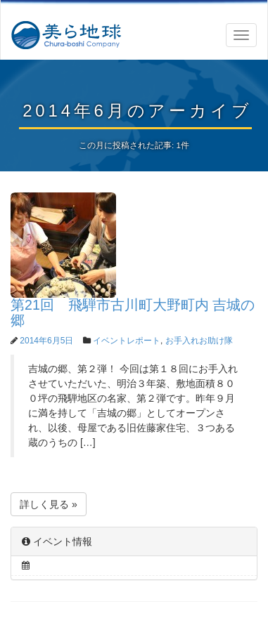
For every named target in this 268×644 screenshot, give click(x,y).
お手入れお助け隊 (199, 341)
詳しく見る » (49, 504)
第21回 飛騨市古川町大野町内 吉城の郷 (133, 313)
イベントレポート (127, 341)
